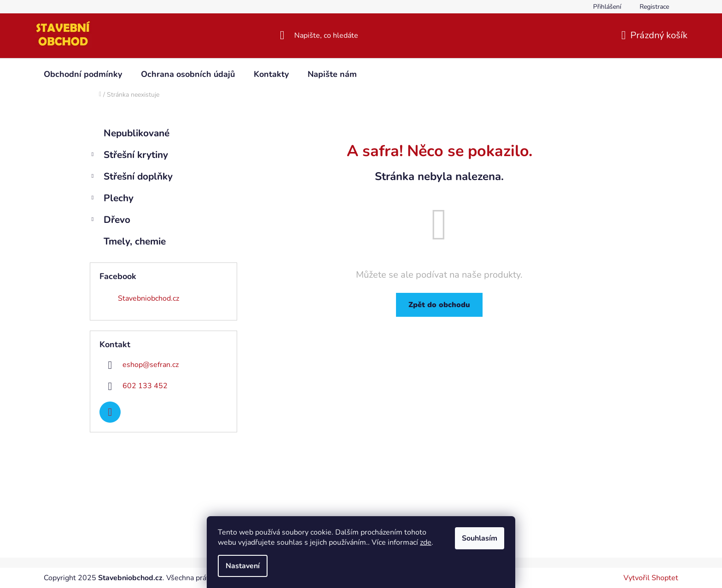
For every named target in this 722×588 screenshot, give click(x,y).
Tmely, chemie (136, 241)
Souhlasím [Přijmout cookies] (480, 538)
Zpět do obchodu (439, 305)
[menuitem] (83, 74)
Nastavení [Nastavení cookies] (243, 566)
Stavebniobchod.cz (148, 298)
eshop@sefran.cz (151, 365)
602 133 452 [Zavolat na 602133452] (145, 386)
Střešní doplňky (131, 178)
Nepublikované (138, 133)
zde (426, 542)
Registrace (654, 7)
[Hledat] (361, 35)
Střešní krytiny (129, 156)
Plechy (112, 199)
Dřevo (110, 221)
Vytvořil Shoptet (651, 578)
